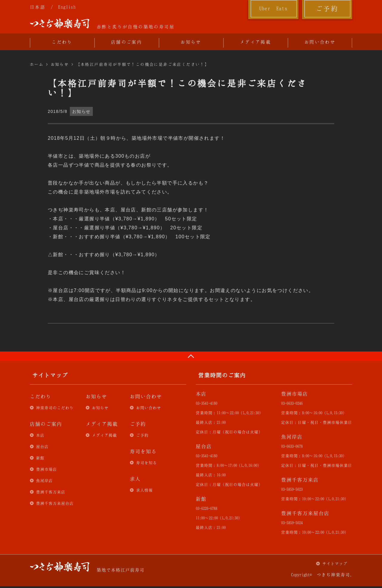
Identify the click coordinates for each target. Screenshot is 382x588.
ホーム (37, 64)
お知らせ (191, 42)
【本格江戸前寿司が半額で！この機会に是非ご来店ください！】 (143, 64)
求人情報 (144, 490)
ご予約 (327, 8)
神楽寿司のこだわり (55, 408)
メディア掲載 (255, 42)
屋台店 (42, 446)
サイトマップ (335, 564)
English (67, 7)
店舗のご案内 (127, 42)
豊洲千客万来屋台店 (55, 503)
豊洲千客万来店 (51, 492)
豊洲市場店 (47, 469)
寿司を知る (147, 463)
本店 (40, 435)
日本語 (38, 7)
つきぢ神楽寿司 (60, 24)
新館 (40, 458)
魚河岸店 (44, 480)
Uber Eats (274, 8)
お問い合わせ (320, 42)
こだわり (62, 42)
